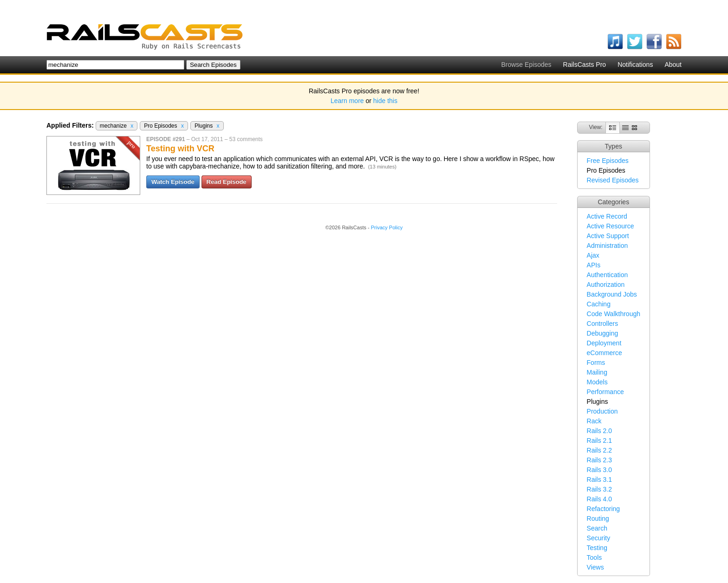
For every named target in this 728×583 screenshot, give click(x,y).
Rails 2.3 (599, 460)
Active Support (608, 236)
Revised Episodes (613, 180)
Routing (598, 518)
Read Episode (227, 182)
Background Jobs (612, 294)
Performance (605, 392)
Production (602, 411)
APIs (594, 265)
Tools (595, 557)
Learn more (347, 101)
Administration (608, 246)
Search (597, 528)
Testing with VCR (180, 149)
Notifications (635, 65)
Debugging (603, 333)
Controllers (603, 324)
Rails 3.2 (599, 489)
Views (595, 567)
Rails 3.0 (599, 470)
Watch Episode (173, 182)
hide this (385, 101)
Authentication (608, 275)
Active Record (607, 216)
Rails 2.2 (599, 450)
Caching (599, 304)
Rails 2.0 (599, 431)
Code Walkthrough (614, 314)
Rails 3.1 (599, 479)
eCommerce (604, 353)
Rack (594, 421)
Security (599, 538)
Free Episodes (608, 161)
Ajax (593, 255)
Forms (596, 363)
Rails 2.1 (599, 440)
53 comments (246, 139)
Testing (597, 548)
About (673, 65)
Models (597, 382)
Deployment (604, 343)
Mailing (597, 372)
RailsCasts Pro (585, 65)
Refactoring (604, 509)
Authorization (606, 285)
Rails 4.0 (599, 499)
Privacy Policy (387, 227)
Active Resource (611, 226)
